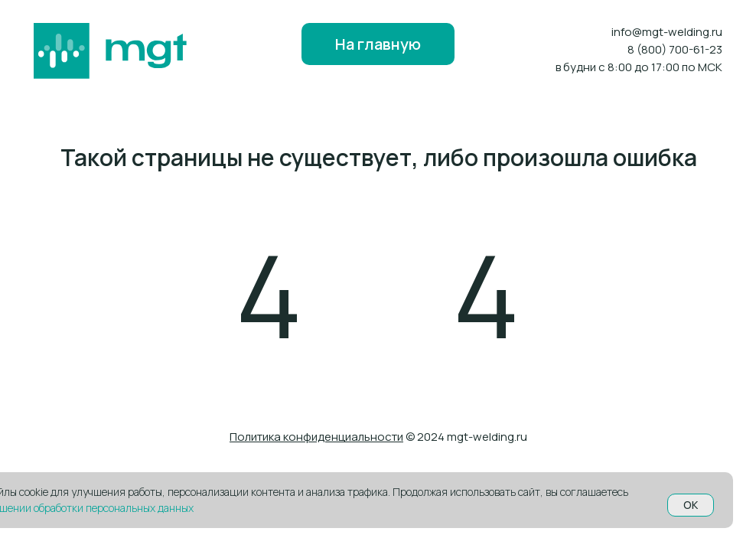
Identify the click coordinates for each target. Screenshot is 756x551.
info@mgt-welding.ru (667, 32)
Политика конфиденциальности (316, 437)
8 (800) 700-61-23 (675, 49)
